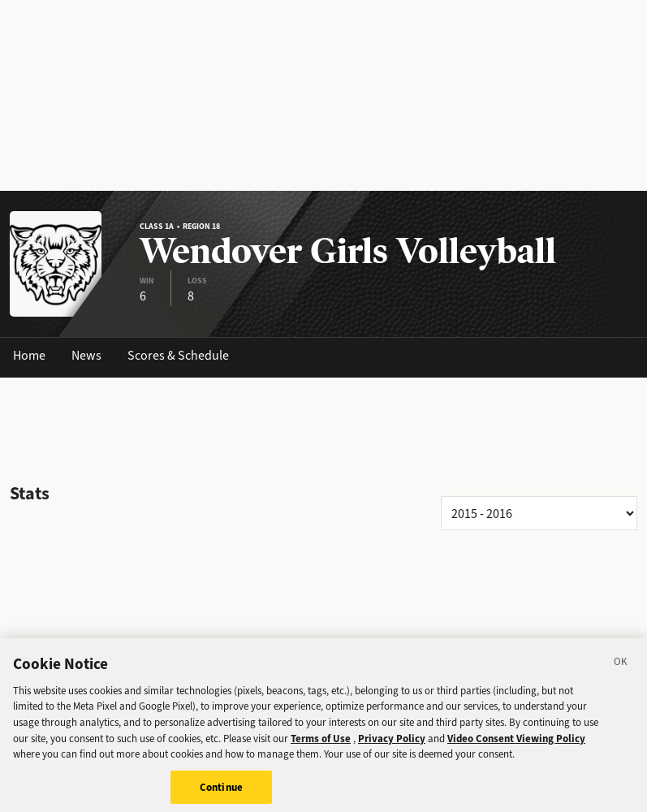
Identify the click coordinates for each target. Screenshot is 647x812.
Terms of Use (321, 743)
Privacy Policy (392, 743)
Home (29, 355)
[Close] (621, 670)
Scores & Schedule (178, 355)
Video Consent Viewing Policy (516, 743)
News (86, 355)
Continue (221, 792)
